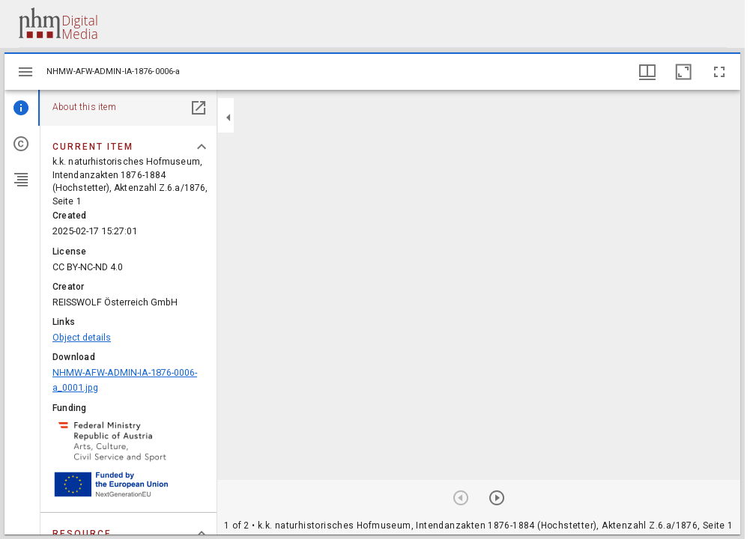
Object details (82, 337)
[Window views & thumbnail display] (647, 72)
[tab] (22, 108)
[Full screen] (719, 72)
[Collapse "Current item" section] (202, 147)
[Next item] (497, 498)
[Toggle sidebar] (25, 72)
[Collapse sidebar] (229, 118)
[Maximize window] (683, 72)
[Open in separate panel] (199, 108)
